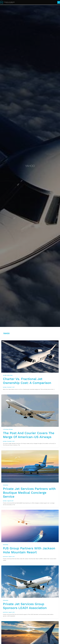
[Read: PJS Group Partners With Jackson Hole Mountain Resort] (30, 526)
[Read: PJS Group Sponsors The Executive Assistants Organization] (30, 637)
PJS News (11, 429)
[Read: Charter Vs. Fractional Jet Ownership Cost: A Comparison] (30, 356)
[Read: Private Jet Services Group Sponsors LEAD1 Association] (30, 582)
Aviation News (10, 375)
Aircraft (4, 375)
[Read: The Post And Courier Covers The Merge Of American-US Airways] (30, 411)
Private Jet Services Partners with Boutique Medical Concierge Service (29, 493)
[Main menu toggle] (59, 2)
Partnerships (6, 485)
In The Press (6, 429)
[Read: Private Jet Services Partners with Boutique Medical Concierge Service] (30, 466)
